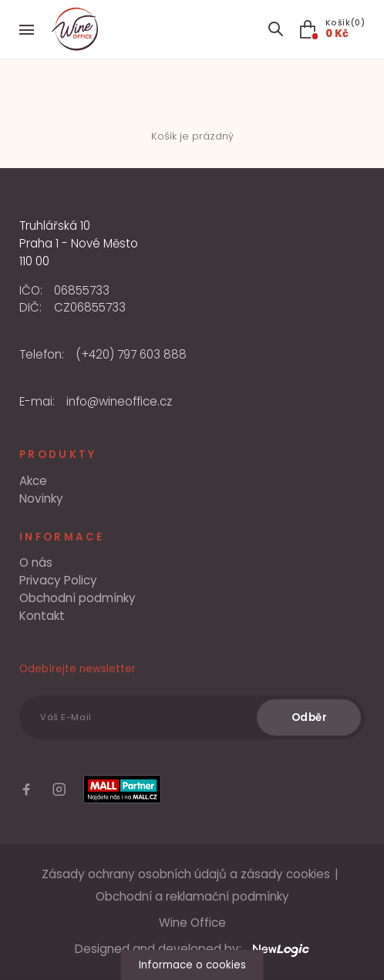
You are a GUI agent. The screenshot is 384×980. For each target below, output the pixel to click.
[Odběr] (309, 718)
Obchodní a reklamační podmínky (192, 896)
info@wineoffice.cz (119, 401)
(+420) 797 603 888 (131, 354)
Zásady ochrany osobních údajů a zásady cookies (186, 874)
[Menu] (27, 30)
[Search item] (276, 30)
